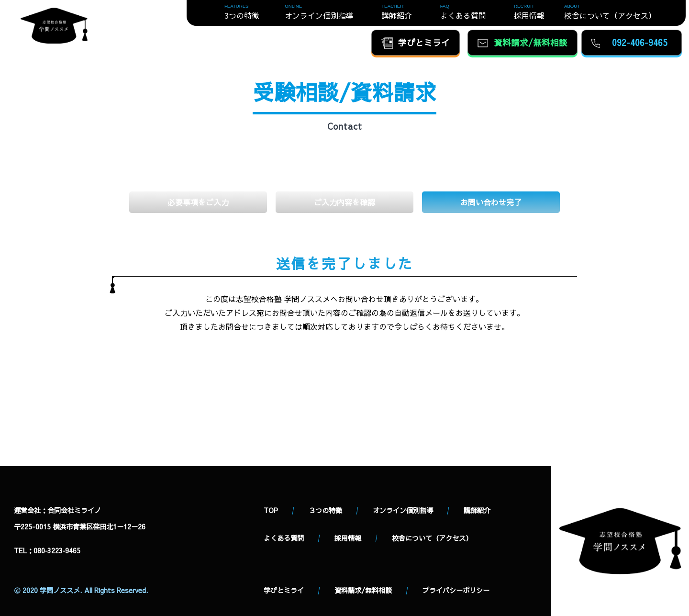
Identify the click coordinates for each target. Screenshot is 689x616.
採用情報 (348, 538)
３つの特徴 (325, 510)
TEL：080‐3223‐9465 (47, 550)
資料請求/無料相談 (363, 590)
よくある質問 (284, 538)
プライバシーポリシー (456, 590)
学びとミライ (284, 590)
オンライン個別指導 (403, 510)
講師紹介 (477, 510)
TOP (271, 510)
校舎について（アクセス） (432, 538)
